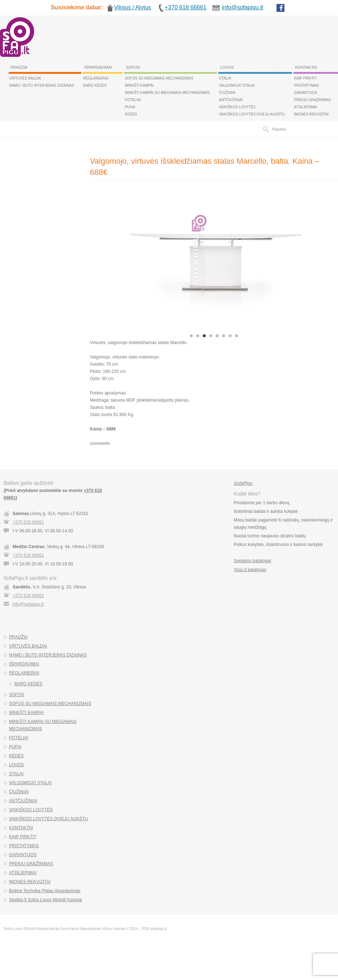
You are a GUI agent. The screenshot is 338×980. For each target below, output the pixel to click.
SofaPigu (243, 483)
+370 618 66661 (28, 522)
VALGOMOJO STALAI (237, 85)
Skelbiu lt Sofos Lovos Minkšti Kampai (45, 900)
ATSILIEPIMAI (306, 107)
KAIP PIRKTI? (305, 78)
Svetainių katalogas (252, 561)
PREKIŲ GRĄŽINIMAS (312, 100)
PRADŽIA (19, 67)
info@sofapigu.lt (28, 604)
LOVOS (227, 67)
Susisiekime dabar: (77, 7)
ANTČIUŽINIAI (231, 100)
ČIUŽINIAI (227, 93)
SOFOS (133, 67)
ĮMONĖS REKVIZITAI (311, 114)
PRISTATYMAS (307, 85)
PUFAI (130, 107)
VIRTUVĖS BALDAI (25, 78)
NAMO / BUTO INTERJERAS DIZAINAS (42, 85)
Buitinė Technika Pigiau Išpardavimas (45, 891)
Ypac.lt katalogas (250, 570)
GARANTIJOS (306, 93)
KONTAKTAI (306, 67)
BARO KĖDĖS (95, 85)
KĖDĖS (131, 114)
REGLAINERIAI (96, 78)
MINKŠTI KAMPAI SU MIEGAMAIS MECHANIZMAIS (167, 93)
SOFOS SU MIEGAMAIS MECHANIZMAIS (159, 78)
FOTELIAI (133, 100)
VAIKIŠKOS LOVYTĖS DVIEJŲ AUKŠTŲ (252, 114)
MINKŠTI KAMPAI (139, 85)
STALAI (225, 78)
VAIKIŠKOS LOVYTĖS (237, 107)
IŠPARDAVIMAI (98, 67)
